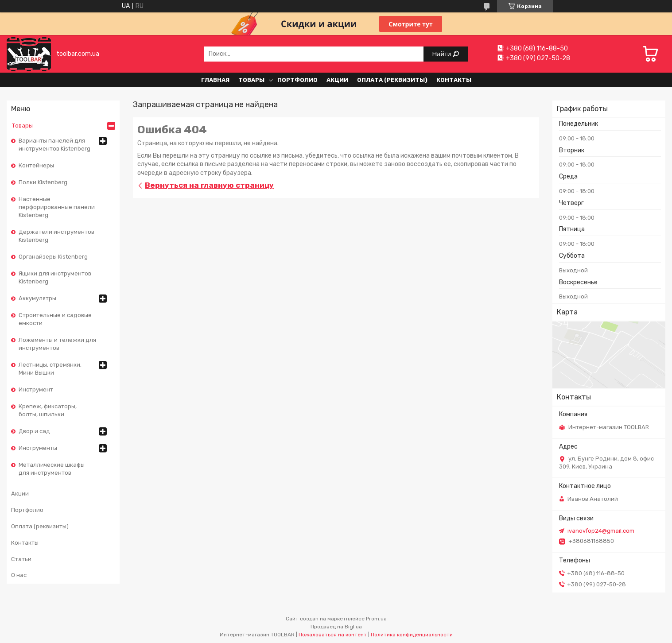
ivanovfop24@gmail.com (601, 531)
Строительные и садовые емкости (55, 319)
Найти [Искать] (442, 54)
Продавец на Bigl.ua (336, 627)
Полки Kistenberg (43, 182)
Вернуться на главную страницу (209, 185)
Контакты (454, 80)
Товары (251, 80)
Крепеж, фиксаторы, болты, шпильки (48, 410)
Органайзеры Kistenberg (53, 257)
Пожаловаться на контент (333, 635)
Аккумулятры (37, 298)
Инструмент (36, 389)
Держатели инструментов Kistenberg (56, 236)
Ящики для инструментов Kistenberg (55, 277)
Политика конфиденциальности (412, 635)
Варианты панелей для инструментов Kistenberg (54, 145)
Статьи (21, 559)
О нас (19, 575)
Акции (337, 80)
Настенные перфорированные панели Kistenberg (57, 207)
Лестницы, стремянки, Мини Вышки (50, 369)
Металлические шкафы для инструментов (52, 469)
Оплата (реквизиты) (392, 80)
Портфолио (297, 80)
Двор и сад (34, 431)
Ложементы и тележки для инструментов (57, 344)
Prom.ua (376, 619)
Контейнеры (36, 165)
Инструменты (38, 448)
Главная (215, 80)
